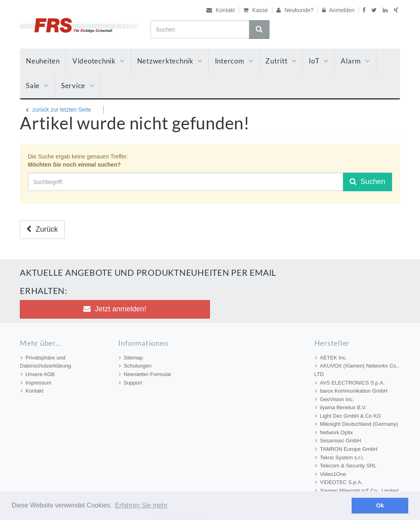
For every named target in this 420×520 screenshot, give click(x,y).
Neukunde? (295, 10)
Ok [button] (380, 505)
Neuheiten (43, 61)
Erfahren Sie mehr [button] (141, 505)
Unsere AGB (38, 374)
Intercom (234, 61)
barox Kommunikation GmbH (351, 391)
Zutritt (281, 61)
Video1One (331, 474)
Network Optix (334, 432)
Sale (37, 86)
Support (131, 383)
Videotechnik (99, 61)
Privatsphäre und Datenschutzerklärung (45, 362)
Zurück (42, 229)
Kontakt (221, 10)
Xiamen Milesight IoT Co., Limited (357, 491)
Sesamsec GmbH (338, 441)
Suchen (367, 182)
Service (78, 86)
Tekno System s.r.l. (340, 458)
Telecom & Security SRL (346, 466)
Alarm (355, 61)
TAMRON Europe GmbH (346, 449)
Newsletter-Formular (145, 374)
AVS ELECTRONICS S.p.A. (350, 383)
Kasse (256, 10)
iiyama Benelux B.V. (341, 407)
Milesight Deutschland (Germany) (357, 424)
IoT (318, 61)
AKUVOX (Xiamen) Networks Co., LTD (357, 370)
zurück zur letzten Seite (58, 110)
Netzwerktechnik (170, 61)
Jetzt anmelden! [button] (115, 309)
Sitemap (131, 358)
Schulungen (135, 366)
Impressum (36, 383)
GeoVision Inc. (335, 399)
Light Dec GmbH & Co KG (348, 416)
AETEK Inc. (331, 358)
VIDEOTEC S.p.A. (339, 482)
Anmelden (338, 10)
